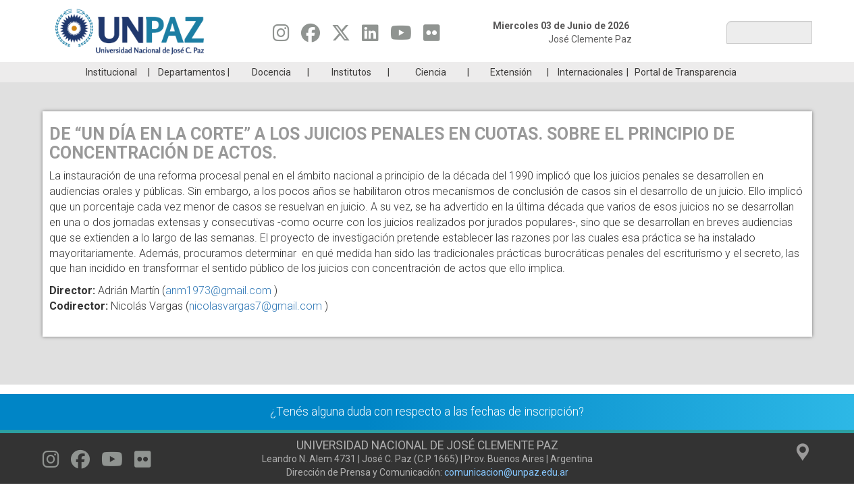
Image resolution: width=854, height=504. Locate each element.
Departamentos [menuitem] (192, 92)
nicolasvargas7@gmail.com (256, 326)
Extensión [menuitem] (511, 92)
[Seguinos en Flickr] (432, 36)
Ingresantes (363, 72)
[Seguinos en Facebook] (311, 36)
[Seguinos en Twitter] (341, 36)
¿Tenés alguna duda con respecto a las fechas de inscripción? (427, 432)
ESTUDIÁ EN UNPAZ (234, 72)
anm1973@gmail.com (218, 311)
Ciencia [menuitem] (431, 92)
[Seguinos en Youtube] (401, 36)
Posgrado (747, 72)
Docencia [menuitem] (271, 92)
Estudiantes (490, 72)
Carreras (106, 72)
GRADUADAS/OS (619, 72)
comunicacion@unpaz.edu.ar (506, 493)
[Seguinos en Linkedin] (370, 36)
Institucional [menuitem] (111, 92)
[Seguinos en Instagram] (281, 36)
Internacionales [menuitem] (590, 92)
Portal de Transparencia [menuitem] (686, 92)
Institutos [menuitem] (351, 92)
